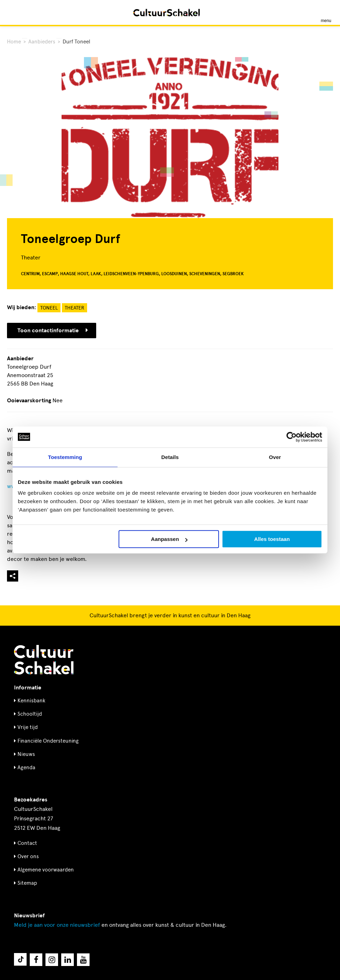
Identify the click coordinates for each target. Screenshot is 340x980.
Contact (27, 843)
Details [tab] (170, 457)
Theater (75, 308)
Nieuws (26, 754)
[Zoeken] (13, 12)
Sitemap (27, 883)
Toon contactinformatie (53, 331)
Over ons (28, 856)
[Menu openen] (326, 13)
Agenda (26, 767)
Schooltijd (30, 714)
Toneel (49, 308)
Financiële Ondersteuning (48, 741)
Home (14, 42)
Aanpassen (169, 539)
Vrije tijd (28, 727)
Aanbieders (42, 42)
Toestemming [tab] (65, 457)
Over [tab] (275, 457)
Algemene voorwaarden (46, 870)
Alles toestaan (272, 539)
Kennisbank (31, 701)
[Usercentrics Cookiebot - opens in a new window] (292, 437)
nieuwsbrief (57, 925)
